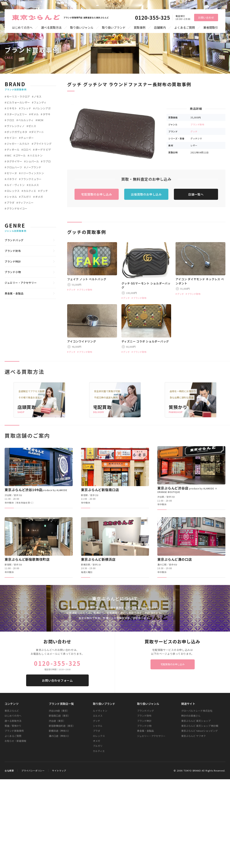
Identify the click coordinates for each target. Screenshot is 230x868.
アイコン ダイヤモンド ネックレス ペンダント (200, 281)
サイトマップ (59, 771)
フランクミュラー (31, 179)
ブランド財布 (197, 124)
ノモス (38, 96)
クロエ (10, 120)
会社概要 (9, 771)
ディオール (13, 150)
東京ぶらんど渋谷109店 (36, 490)
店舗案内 (160, 28)
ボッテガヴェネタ (17, 132)
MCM (40, 120)
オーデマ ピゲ (43, 150)
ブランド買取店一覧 (61, 704)
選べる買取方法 (51, 28)
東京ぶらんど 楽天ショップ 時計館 (200, 726)
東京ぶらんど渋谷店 (187, 490)
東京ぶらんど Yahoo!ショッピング (199, 731)
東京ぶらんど (12, 711)
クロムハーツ (14, 167)
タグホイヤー (14, 161)
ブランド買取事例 (14, 731)
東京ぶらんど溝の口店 (175, 559)
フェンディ (40, 102)
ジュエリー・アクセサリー (21, 283)
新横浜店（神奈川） (60, 731)
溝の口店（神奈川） (60, 736)
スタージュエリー (17, 114)
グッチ (194, 131)
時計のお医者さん (191, 716)
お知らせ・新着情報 (15, 741)
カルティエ (30, 191)
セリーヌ (12, 173)
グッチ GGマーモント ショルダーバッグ (146, 285)
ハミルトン (36, 155)
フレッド (26, 108)
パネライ (12, 179)
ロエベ (27, 150)
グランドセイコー (17, 208)
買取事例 (140, 28)
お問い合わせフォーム (57, 680)
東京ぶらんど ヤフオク (193, 736)
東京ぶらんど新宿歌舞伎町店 (27, 559)
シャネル (12, 197)
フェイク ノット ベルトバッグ (87, 279)
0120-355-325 (153, 17)
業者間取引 (211, 28)
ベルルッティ (26, 120)
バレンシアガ (43, 108)
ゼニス (32, 126)
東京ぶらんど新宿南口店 (100, 490)
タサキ (47, 114)
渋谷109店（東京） (59, 711)
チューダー (27, 138)
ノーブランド (34, 167)
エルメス (34, 185)
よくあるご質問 (185, 28)
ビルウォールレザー (18, 102)
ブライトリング (43, 144)
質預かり (178, 407)
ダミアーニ (37, 132)
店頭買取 (27, 407)
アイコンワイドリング (82, 341)
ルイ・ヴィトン (16, 185)
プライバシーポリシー (33, 771)
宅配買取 (102, 407)
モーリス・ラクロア (18, 96)
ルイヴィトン (100, 711)
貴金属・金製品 (14, 293)
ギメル (35, 114)
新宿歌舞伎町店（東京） (62, 726)
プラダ (10, 203)
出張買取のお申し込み (146, 194)
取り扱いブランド (114, 28)
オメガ (39, 197)
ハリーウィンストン (32, 173)
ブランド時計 (13, 261)
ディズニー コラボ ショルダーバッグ (145, 341)
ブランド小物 (13, 272)
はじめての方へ (22, 28)
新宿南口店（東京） (60, 716)
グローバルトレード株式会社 (197, 711)
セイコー (12, 138)
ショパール (32, 161)
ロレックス (13, 191)
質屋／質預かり (13, 726)
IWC (9, 155)
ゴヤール (20, 155)
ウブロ (47, 161)
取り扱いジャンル (82, 28)
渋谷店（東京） (57, 721)
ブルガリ (26, 197)
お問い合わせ (206, 17)
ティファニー (26, 203)
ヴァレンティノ (16, 126)
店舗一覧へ (196, 194)
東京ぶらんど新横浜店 (98, 559)
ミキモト (12, 108)
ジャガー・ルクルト (18, 144)
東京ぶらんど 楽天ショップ (196, 721)
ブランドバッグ (14, 240)
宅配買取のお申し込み (97, 194)
